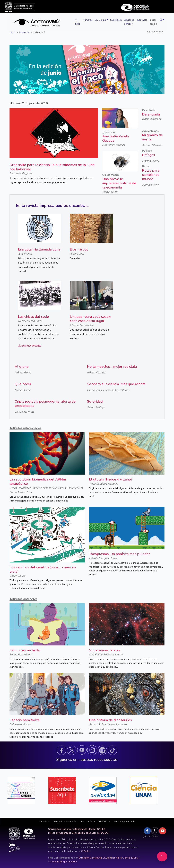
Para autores (88, 821)
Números (88, 20)
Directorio (45, 821)
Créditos (86, 851)
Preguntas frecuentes (66, 821)
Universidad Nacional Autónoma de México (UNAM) (77, 829)
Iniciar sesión (153, 22)
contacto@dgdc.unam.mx (64, 862)
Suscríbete (116, 20)
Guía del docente (30, 346)
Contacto (142, 20)
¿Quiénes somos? (129, 22)
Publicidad (104, 821)
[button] (161, 20)
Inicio (78, 22)
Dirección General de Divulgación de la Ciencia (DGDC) (78, 833)
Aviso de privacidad (124, 821)
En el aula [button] (100, 20)
